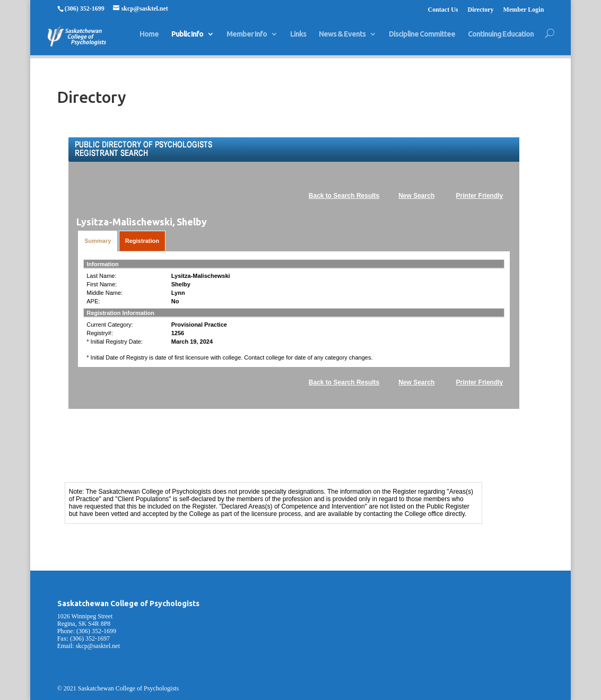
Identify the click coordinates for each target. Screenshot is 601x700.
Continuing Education (501, 39)
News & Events (342, 39)
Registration (142, 241)
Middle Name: (104, 293)
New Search (416, 196)
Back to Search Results (344, 196)
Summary (98, 241)
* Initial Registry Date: (115, 342)
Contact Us (443, 10)
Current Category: (110, 325)
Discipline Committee (422, 39)
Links (298, 39)
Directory (480, 10)
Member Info (247, 39)
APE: (93, 301)
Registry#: (100, 333)
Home (149, 39)
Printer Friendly (480, 196)
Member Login (524, 10)
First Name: (102, 284)
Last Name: (101, 276)
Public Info (187, 39)
